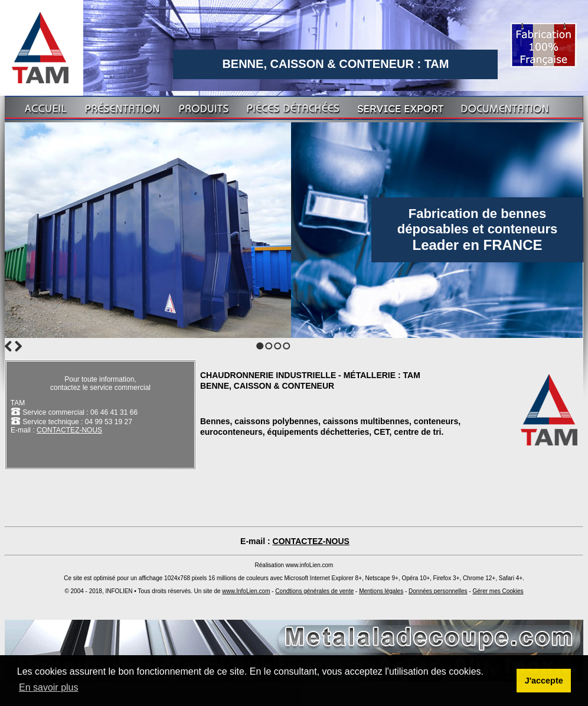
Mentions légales (381, 591)
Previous (8, 346)
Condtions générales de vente (314, 591)
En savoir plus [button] (49, 687)
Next (18, 346)
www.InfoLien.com (246, 591)
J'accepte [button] (544, 681)
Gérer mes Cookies (498, 591)
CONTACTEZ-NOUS (69, 430)
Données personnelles (438, 591)
